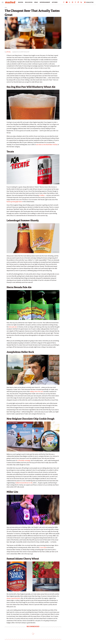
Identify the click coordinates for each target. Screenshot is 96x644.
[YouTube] (67, 3)
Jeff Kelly (8, 52)
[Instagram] (72, 3)
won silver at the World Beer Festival (47, 145)
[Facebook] (64, 3)
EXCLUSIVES (29, 2)
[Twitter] (70, 3)
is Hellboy (42, 195)
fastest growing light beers (14, 202)
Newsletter (89, 2)
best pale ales (13, 327)
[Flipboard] (78, 3)
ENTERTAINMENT (45, 2)
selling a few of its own (37, 392)
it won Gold (43, 547)
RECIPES (21, 2)
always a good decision (13, 598)
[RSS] (81, 3)
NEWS (36, 2)
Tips (6, 8)
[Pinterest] (75, 3)
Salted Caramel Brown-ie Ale (24, 483)
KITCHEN (55, 2)
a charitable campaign (24, 460)
